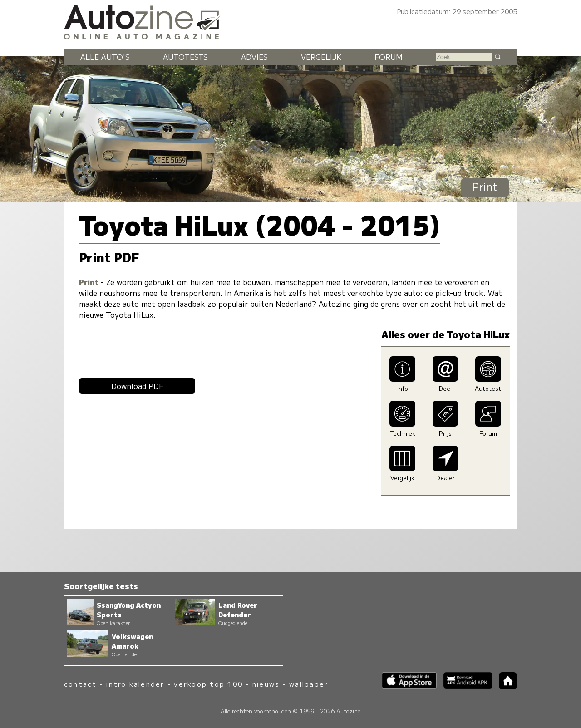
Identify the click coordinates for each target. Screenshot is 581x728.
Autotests (185, 57)
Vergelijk (321, 57)
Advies (254, 57)
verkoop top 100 (208, 684)
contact (81, 684)
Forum (389, 57)
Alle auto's (105, 57)
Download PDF (137, 386)
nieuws (266, 684)
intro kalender (135, 684)
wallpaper (309, 684)
